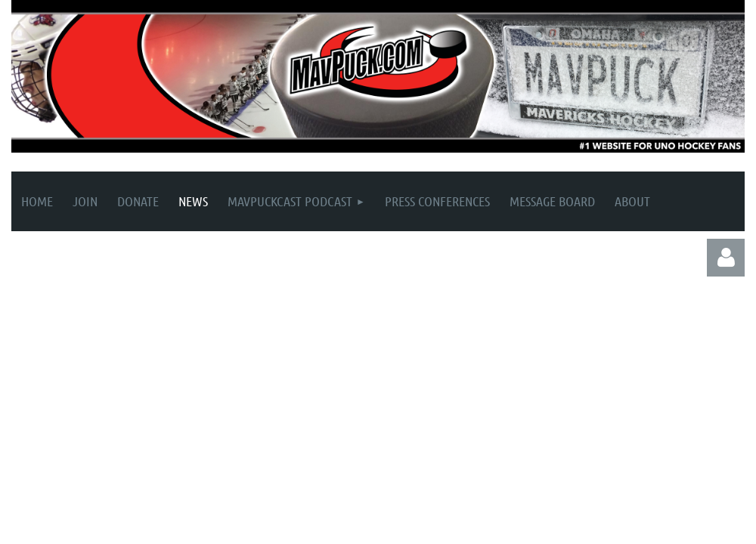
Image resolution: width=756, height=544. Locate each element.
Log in (726, 258)
